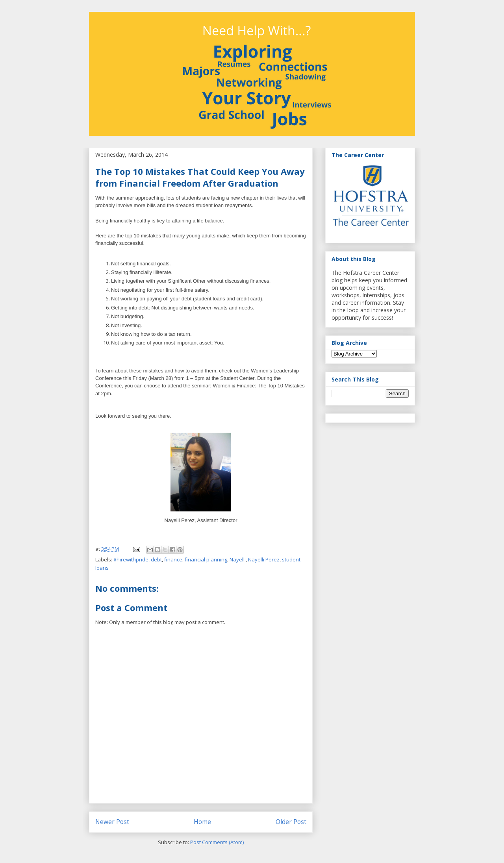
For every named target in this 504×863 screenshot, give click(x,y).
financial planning (206, 559)
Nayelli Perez (264, 559)
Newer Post (112, 822)
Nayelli (238, 559)
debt (156, 559)
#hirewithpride (131, 559)
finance (173, 559)
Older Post (291, 822)
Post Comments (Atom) (217, 842)
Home (202, 822)
